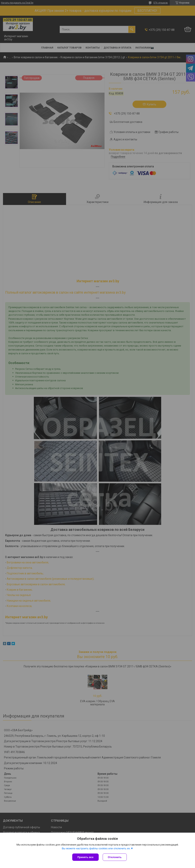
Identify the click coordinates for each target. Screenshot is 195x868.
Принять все (85, 857)
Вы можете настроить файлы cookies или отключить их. (96, 848)
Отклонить (115, 857)
